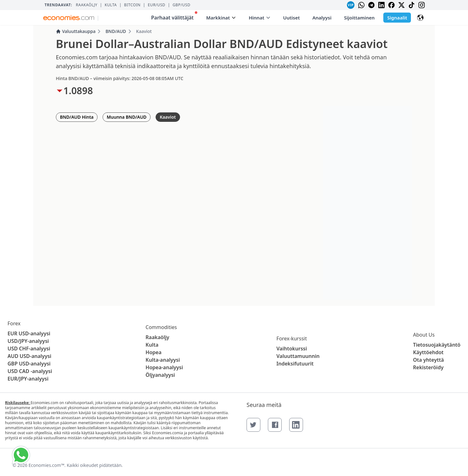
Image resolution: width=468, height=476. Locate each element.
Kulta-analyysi (163, 360)
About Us (424, 335)
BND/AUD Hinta (77, 117)
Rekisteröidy (428, 367)
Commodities (161, 327)
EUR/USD (157, 5)
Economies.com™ (46, 465)
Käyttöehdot (428, 352)
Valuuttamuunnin (298, 356)
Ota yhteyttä (428, 360)
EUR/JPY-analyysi (28, 379)
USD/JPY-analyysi (28, 341)
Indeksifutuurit (295, 364)
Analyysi (322, 18)
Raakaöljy (87, 5)
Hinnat (260, 18)
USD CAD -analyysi (30, 371)
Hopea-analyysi (164, 367)
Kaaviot (168, 117)
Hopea (154, 352)
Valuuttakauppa (76, 31)
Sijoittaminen (359, 18)
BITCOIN (132, 5)
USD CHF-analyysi (29, 349)
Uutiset (292, 18)
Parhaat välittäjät (174, 16)
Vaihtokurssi (292, 349)
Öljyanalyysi (160, 375)
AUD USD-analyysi (29, 356)
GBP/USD (181, 5)
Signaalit (397, 18)
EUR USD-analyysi (29, 333)
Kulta (111, 5)
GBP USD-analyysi (29, 364)
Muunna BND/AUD (127, 117)
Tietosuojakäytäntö (437, 345)
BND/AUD (116, 31)
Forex (14, 323)
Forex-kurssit (292, 338)
